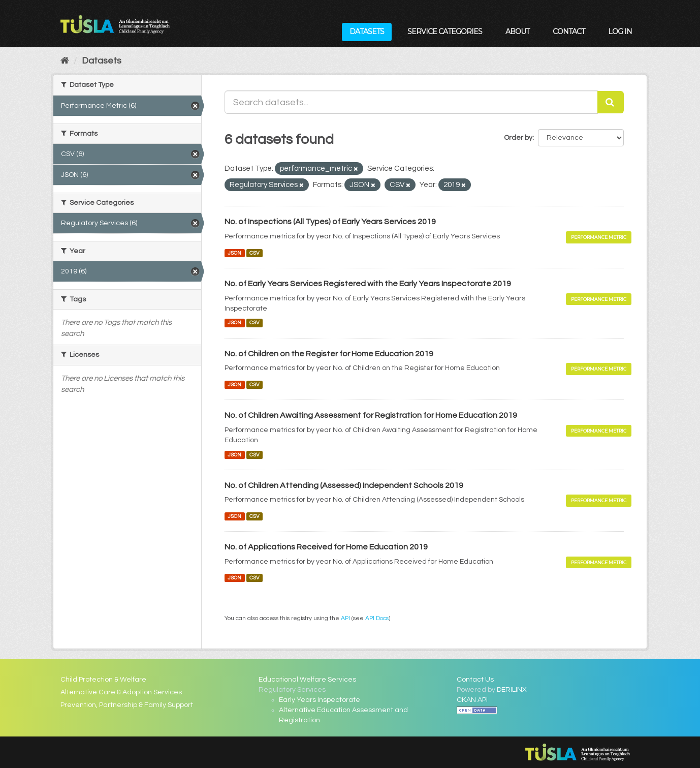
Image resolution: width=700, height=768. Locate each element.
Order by (518, 138)
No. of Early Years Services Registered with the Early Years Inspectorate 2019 (368, 284)
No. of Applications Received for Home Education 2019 (326, 547)
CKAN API (472, 700)
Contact (569, 32)
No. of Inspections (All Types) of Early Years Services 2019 (330, 222)
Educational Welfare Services (307, 680)
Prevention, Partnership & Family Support (127, 705)
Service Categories (445, 32)
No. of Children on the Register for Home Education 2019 (329, 354)
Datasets (367, 32)
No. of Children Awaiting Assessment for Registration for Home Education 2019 (371, 415)
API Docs (377, 618)
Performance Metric (599, 237)
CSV (254, 253)
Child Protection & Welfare (103, 680)
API (345, 618)
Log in (620, 32)
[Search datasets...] (411, 102)
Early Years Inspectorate (320, 700)
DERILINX (512, 690)
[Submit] (611, 102)
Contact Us (475, 680)
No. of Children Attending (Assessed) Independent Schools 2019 (344, 485)
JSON (234, 253)
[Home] (65, 61)
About (517, 32)
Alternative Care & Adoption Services (121, 692)
